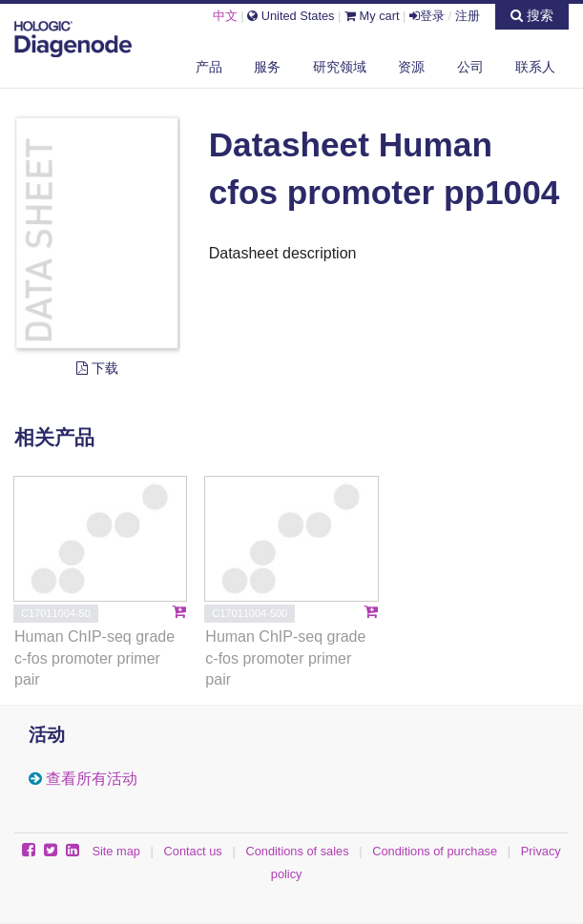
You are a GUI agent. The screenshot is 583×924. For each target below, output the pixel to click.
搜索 (532, 15)
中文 (225, 16)
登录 (427, 16)
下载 (97, 368)
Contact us (193, 851)
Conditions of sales (297, 851)
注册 (468, 16)
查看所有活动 (92, 779)
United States (291, 16)
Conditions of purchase (435, 851)
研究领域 (340, 67)
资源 (411, 67)
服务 (267, 67)
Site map (116, 851)
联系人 (535, 67)
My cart (372, 16)
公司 (470, 67)
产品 (209, 67)
